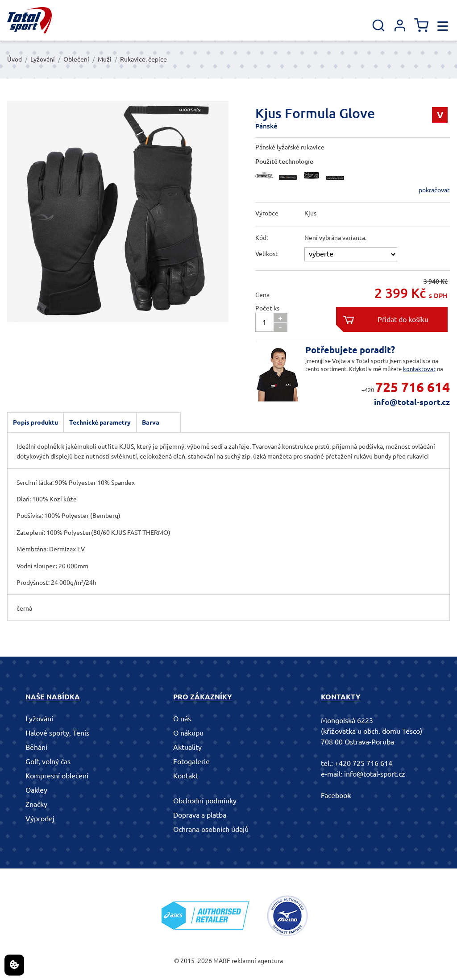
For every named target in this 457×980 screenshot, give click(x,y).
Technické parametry (100, 422)
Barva (151, 422)
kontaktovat (419, 369)
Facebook (336, 795)
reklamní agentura (257, 961)
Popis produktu (35, 422)
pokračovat (434, 190)
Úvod (15, 59)
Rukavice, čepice (143, 59)
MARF (222, 961)
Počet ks (267, 308)
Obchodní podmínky (205, 801)
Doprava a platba (200, 815)
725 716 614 (413, 387)
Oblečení (76, 59)
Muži (105, 59)
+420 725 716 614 (364, 763)
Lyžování (43, 59)
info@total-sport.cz (412, 402)
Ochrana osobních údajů (211, 829)
